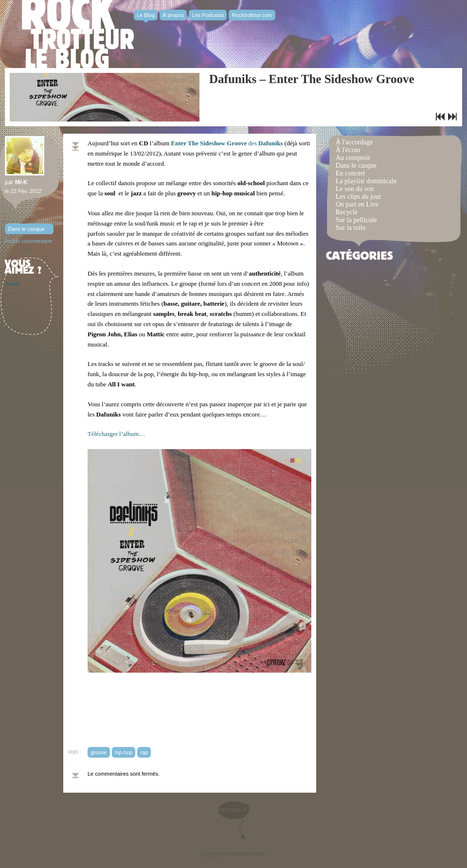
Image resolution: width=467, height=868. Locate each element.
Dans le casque (26, 229)
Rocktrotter (78, 34)
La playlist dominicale (366, 181)
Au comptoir (353, 158)
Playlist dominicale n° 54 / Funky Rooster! (440, 117)
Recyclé (347, 212)
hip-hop (124, 752)
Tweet (12, 284)
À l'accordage (354, 142)
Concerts (211, 854)
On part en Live (357, 204)
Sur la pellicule (356, 220)
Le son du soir (355, 189)
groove (99, 752)
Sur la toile (350, 228)
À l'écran (348, 150)
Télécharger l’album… (117, 434)
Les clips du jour (359, 197)
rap (144, 752)
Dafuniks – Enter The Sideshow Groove (312, 79)
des (214, 143)
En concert (350, 173)
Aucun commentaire (29, 241)
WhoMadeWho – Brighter (452, 117)
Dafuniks (270, 143)
